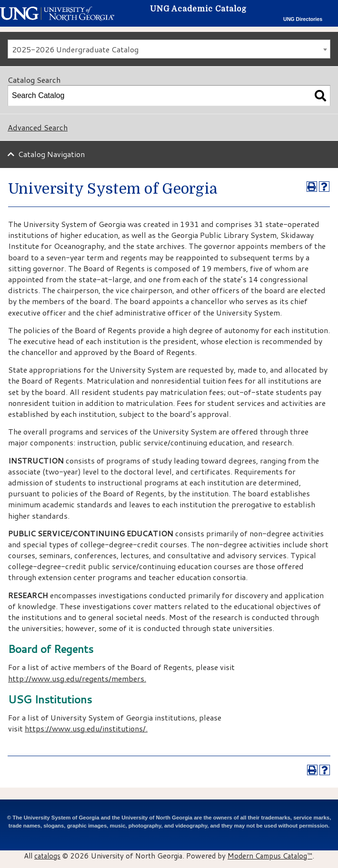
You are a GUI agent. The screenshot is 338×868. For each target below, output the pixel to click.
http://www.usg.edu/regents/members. (77, 678)
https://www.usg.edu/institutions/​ (85, 728)
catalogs (47, 856)
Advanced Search (38, 127)
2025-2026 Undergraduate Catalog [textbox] (75, 49)
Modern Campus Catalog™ (270, 856)
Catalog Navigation (51, 154)
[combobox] (169, 49)
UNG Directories (303, 19)
